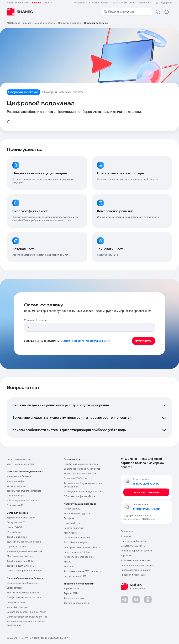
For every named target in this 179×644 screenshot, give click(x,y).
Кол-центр (70, 567)
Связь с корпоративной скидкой (25, 571)
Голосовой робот (73, 523)
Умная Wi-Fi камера (17, 607)
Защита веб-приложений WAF (80, 474)
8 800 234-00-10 (133, 3)
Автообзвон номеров (75, 543)
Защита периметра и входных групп (27, 612)
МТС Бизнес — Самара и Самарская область (31, 23)
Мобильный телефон (35, 320)
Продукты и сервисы (69, 23)
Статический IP (15, 505)
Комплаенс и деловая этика (136, 560)
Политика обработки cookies (136, 551)
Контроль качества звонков (79, 557)
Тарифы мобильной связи (21, 518)
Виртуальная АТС (16, 523)
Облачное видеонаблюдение (22, 583)
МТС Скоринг (71, 533)
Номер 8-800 (14, 527)
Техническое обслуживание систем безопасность (26, 623)
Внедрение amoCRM (75, 576)
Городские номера (17, 547)
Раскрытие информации (134, 541)
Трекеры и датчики (74, 598)
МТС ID (68, 562)
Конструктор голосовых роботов (82, 547)
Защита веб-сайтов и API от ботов (82, 469)
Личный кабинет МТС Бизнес (139, 519)
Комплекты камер (17, 602)
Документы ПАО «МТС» (133, 546)
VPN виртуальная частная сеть (23, 501)
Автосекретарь (72, 509)
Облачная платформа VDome (80, 496)
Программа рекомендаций (135, 570)
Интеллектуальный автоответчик (25, 551)
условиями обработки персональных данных (86, 341)
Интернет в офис (16, 481)
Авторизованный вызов (77, 538)
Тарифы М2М (71, 593)
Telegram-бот (146, 516)
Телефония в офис (17, 537)
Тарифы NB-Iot (72, 589)
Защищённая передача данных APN (83, 492)
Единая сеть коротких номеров (24, 542)
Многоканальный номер (20, 556)
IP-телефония (14, 532)
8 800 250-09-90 (147, 509)
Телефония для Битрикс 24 (21, 566)
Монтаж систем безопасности (23, 593)
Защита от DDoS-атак (75, 479)
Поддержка (130, 516)
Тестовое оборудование (77, 603)
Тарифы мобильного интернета (24, 491)
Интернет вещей (16, 496)
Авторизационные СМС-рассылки (82, 571)
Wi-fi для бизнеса (16, 486)
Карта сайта (127, 556)
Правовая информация (133, 575)
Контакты (126, 536)
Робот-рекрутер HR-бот (77, 552)
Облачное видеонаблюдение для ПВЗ (27, 617)
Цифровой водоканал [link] (96, 23)
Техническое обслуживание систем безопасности (83, 485)
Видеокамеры (14, 588)
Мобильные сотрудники (77, 514)
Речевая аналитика (74, 528)
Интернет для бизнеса (19, 476)
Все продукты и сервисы (20, 459)
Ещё (49, 3)
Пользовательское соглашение (137, 565)
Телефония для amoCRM (20, 561)
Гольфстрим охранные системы (24, 598)
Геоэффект (70, 518)
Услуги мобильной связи (20, 464)
